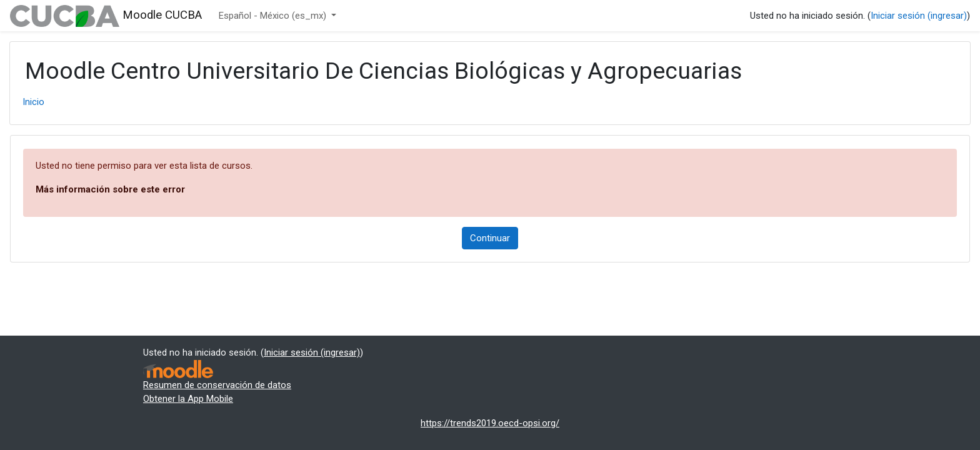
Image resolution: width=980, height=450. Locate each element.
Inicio (33, 102)
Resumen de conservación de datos (217, 385)
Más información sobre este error (110, 189)
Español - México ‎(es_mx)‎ (274, 16)
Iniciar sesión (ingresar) (919, 16)
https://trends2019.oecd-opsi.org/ (490, 423)
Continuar (490, 238)
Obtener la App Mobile (188, 399)
